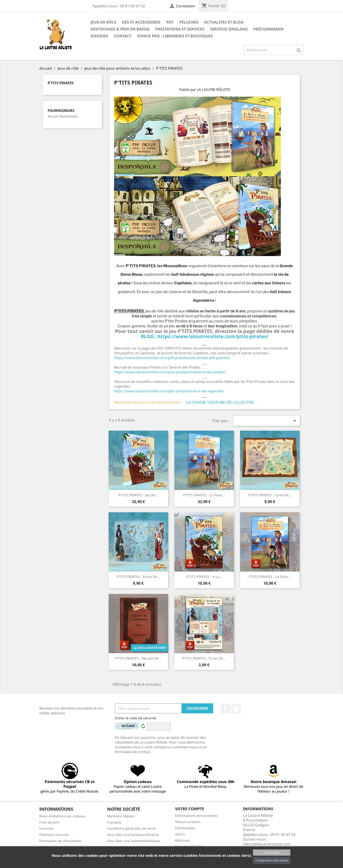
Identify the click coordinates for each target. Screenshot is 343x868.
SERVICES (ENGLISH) (229, 29)
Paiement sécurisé (54, 835)
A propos (114, 822)
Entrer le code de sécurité (135, 718)
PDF (170, 22)
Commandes (185, 828)
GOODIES (99, 36)
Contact (123, 36)
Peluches (189, 22)
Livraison (46, 828)
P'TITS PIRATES (61, 83)
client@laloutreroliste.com (267, 844)
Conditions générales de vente (132, 828)
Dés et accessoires (141, 22)
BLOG (148, 336)
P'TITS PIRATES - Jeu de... (138, 495)
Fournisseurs (61, 111)
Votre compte (190, 809)
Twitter (236, 709)
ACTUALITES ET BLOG (224, 22)
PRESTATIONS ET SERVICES (180, 29)
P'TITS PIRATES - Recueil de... (138, 658)
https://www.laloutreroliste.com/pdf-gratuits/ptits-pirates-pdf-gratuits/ (172, 358)
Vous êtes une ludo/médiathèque (134, 841)
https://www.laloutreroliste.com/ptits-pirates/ (213, 336)
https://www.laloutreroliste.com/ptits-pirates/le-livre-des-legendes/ (169, 391)
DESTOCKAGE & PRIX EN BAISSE (120, 29)
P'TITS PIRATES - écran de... (138, 577)
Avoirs (180, 834)
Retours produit (188, 822)
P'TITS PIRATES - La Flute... (204, 495)
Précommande (268, 29)
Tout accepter (272, 852)
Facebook (226, 709)
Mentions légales (121, 816)
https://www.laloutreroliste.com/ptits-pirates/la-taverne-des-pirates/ (170, 372)
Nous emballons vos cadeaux (63, 816)
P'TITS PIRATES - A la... (204, 577)
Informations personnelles (196, 816)
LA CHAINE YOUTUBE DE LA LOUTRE (220, 402)
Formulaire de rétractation (60, 841)
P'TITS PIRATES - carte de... (270, 495)
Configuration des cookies (272, 860)
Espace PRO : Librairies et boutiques (175, 36)
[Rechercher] (274, 50)
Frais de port (49, 822)
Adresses (182, 840)
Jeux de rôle (103, 22)
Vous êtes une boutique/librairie (133, 835)
